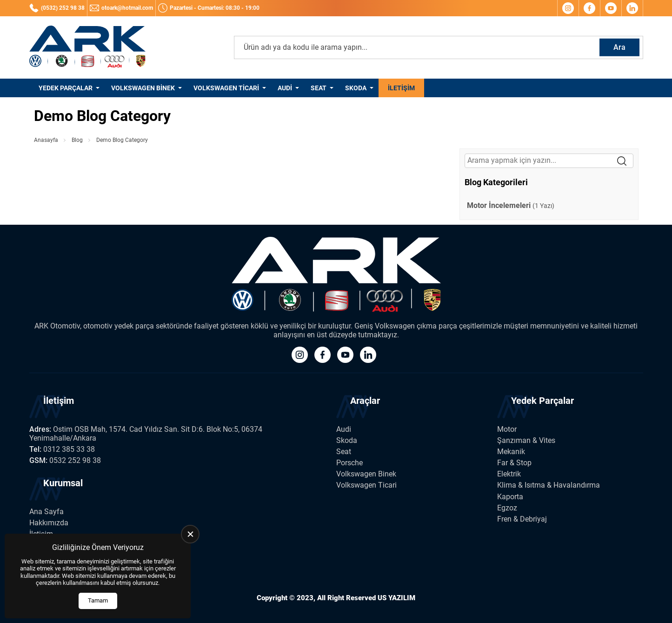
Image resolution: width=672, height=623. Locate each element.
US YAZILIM (396, 598)
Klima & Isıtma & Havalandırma (549, 485)
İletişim (401, 88)
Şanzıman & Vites (526, 440)
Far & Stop (514, 463)
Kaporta (510, 497)
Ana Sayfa (47, 512)
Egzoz (507, 508)
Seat (319, 88)
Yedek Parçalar (66, 88)
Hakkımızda (49, 523)
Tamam (98, 600)
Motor (507, 429)
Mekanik (511, 452)
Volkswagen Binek (143, 88)
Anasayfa (46, 140)
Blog (77, 140)
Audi (285, 88)
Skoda (356, 88)
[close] (190, 534)
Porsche (349, 463)
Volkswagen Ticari (226, 88)
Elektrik (509, 474)
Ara (619, 47)
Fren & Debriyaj (522, 519)
